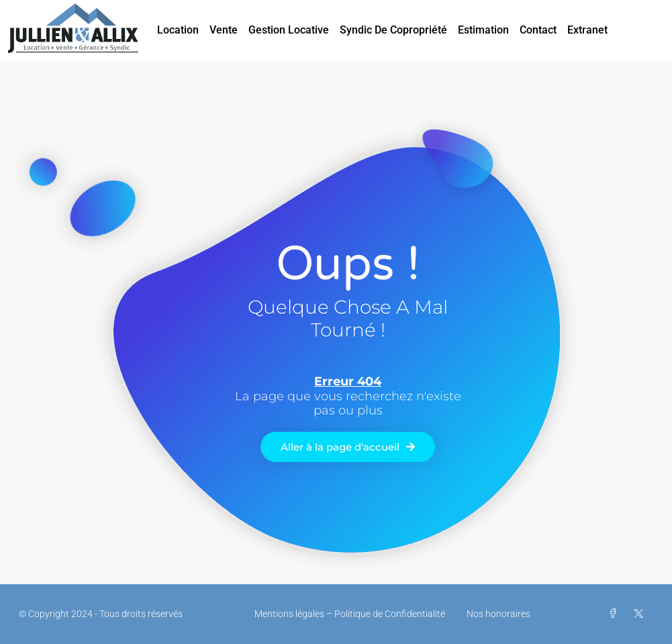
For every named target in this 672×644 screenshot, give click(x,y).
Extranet (587, 30)
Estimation (483, 30)
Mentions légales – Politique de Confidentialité (350, 614)
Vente (224, 30)
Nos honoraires (498, 614)
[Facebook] (616, 614)
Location (178, 30)
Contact (538, 30)
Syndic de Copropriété (393, 30)
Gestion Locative (289, 30)
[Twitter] (641, 614)
